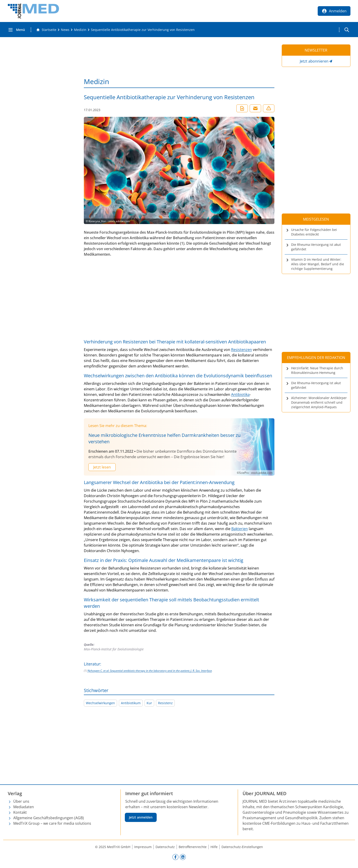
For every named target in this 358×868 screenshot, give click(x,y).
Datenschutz (165, 847)
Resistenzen (242, 350)
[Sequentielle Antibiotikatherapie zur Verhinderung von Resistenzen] (143, 30)
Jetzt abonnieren (314, 61)
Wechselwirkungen (100, 703)
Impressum (143, 847)
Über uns (21, 801)
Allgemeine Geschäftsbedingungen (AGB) (49, 818)
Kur (149, 703)
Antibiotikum (131, 703)
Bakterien (240, 529)
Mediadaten (24, 807)
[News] (65, 30)
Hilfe (214, 847)
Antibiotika (240, 394)
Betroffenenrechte (193, 847)
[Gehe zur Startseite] (46, 30)
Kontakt (20, 812)
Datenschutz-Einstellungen (242, 847)
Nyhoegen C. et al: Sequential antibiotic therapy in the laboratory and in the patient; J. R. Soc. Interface (150, 671)
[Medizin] (80, 30)
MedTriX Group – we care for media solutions (52, 823)
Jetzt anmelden (141, 817)
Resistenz (165, 703)
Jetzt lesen (102, 467)
